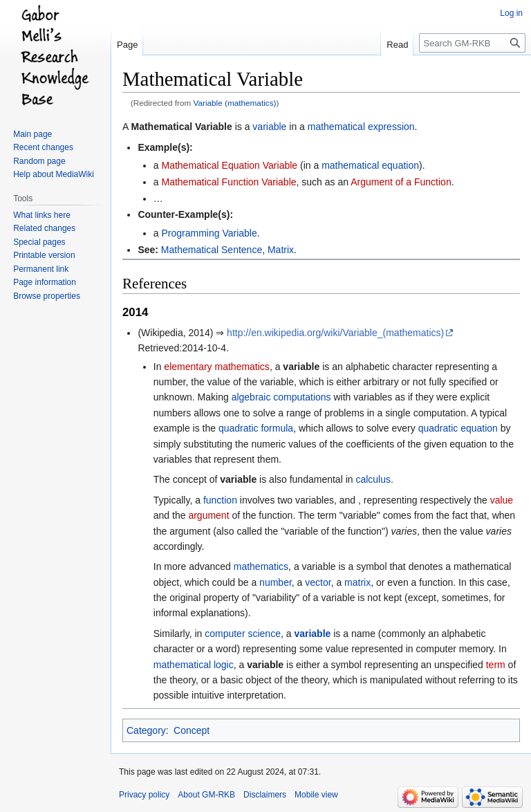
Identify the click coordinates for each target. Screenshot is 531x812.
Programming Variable (209, 233)
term (496, 665)
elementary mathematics (217, 367)
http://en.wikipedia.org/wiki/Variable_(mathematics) (335, 333)
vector (318, 582)
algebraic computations (281, 397)
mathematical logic (194, 665)
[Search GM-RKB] (472, 43)
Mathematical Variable (181, 127)
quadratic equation (458, 428)
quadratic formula (256, 428)
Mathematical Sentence (212, 250)
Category (146, 730)
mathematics (261, 566)
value (502, 500)
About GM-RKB (206, 795)
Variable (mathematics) (235, 103)
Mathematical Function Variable (229, 182)
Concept (192, 730)
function (220, 500)
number (276, 582)
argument (208, 515)
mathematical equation (370, 165)
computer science (243, 634)
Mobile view (316, 795)
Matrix (281, 250)
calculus (373, 479)
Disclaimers (265, 795)
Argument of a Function (401, 182)
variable (269, 127)
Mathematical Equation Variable (229, 165)
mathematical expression (361, 127)
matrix (357, 582)
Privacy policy (144, 795)
